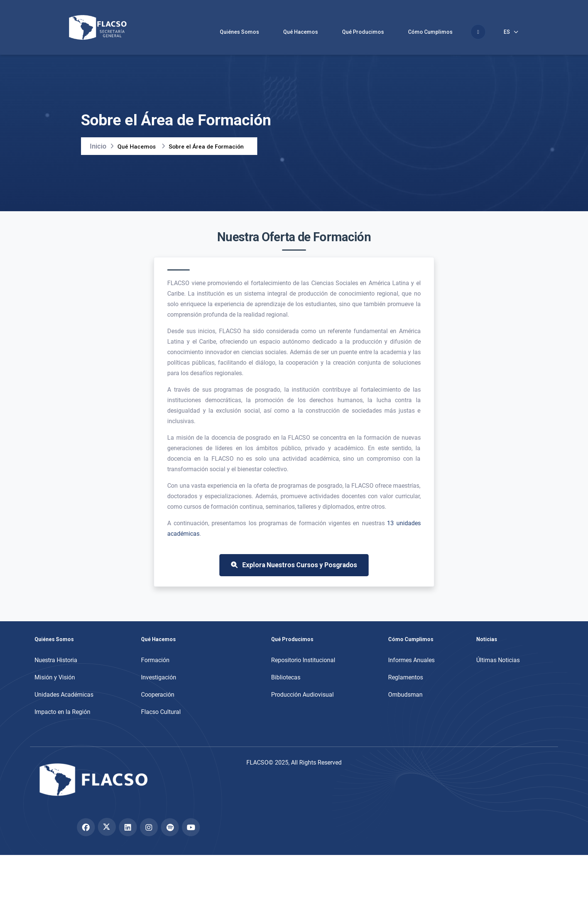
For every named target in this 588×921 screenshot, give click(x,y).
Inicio (98, 149)
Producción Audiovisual (302, 725)
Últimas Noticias (498, 690)
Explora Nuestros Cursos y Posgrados (294, 590)
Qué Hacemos (301, 32)
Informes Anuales (411, 690)
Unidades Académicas (64, 725)
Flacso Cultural (161, 742)
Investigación (159, 707)
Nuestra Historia (56, 690)
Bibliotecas (286, 707)
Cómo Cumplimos (430, 32)
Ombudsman (405, 725)
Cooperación (158, 725)
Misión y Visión (55, 707)
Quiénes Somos (239, 32)
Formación (155, 690)
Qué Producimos (363, 32)
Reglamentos (406, 707)
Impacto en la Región (62, 742)
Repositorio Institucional (303, 690)
